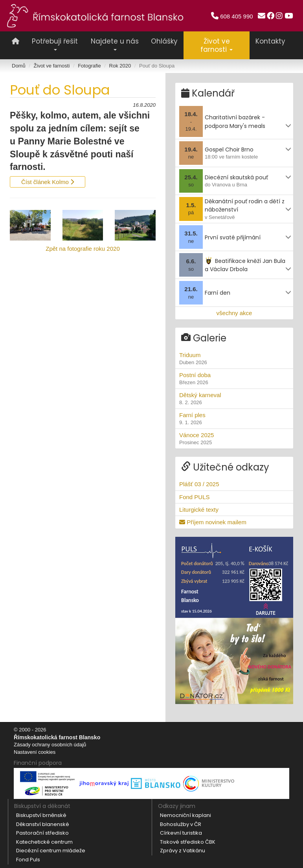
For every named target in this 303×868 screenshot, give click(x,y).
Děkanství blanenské (43, 824)
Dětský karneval (234, 399)
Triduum (234, 359)
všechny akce (234, 313)
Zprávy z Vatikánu (183, 851)
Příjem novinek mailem (213, 522)
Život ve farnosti (52, 66)
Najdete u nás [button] (115, 44)
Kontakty (270, 41)
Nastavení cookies (35, 752)
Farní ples (234, 419)
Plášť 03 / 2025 (199, 484)
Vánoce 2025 (234, 439)
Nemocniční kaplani (185, 815)
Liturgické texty (199, 509)
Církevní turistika (181, 833)
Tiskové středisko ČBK (188, 842)
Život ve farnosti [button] (217, 45)
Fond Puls (28, 860)
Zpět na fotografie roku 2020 (83, 249)
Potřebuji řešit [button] (55, 44)
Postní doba (234, 379)
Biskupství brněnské (41, 815)
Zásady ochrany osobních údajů (50, 745)
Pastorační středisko (42, 833)
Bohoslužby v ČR (181, 824)
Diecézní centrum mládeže (51, 851)
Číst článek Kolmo (48, 182)
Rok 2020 (120, 66)
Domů (19, 66)
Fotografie (89, 66)
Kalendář (208, 93)
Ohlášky (164, 41)
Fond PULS (195, 497)
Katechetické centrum (44, 842)
